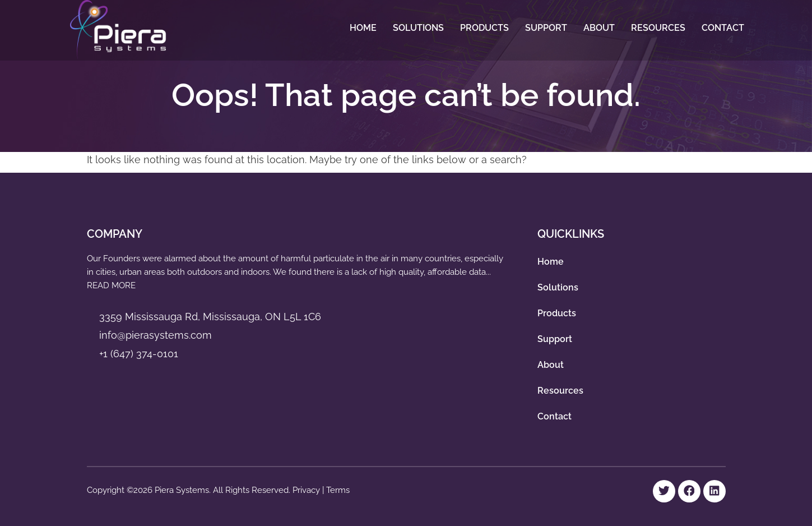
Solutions (418, 28)
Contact (723, 28)
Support (546, 28)
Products (484, 28)
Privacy (307, 490)
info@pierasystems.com (156, 335)
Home (363, 28)
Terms (338, 490)
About (599, 28)
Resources (658, 28)
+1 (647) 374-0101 (139, 354)
